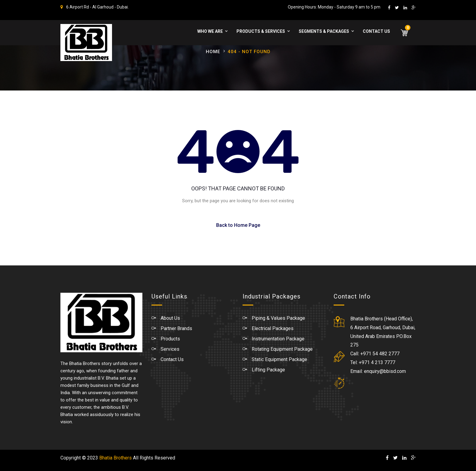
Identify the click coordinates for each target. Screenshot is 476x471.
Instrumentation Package (278, 339)
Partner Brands (176, 328)
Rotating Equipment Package (282, 349)
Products (170, 339)
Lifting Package (268, 370)
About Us (170, 318)
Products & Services (261, 31)
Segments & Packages (324, 31)
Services (170, 349)
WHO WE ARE (210, 31)
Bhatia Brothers (116, 458)
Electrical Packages (273, 328)
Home (213, 52)
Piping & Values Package (278, 318)
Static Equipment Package (279, 359)
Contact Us (376, 31)
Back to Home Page (238, 225)
